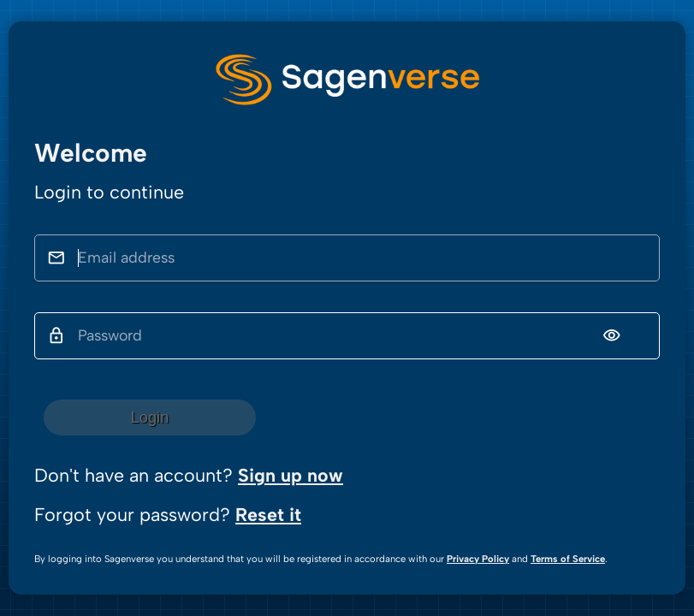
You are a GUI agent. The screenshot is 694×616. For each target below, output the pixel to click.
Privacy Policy (478, 559)
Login (150, 417)
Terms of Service (568, 559)
